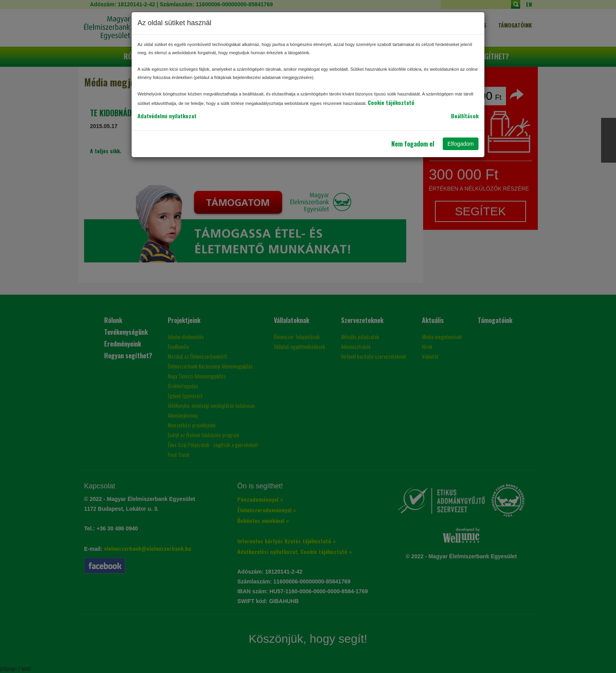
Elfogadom (461, 144)
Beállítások (465, 116)
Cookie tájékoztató (391, 102)
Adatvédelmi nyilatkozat (167, 116)
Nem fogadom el (413, 144)
